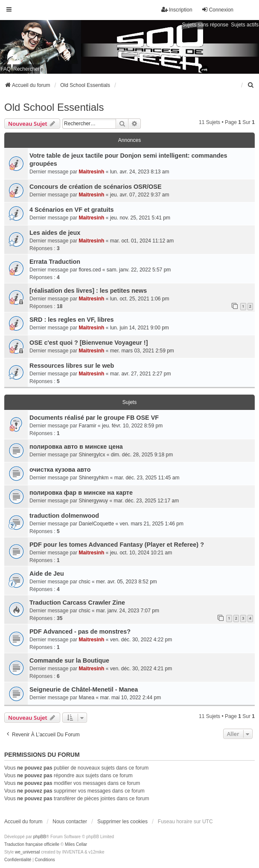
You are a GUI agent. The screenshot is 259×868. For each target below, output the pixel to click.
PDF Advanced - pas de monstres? (80, 632)
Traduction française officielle (32, 844)
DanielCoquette (96, 524)
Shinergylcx (92, 455)
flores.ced (90, 270)
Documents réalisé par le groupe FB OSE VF (94, 418)
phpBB (40, 837)
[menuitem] (251, 85)
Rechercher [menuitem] (26, 69)
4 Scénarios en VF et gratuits (72, 210)
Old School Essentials (54, 107)
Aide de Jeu (47, 574)
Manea (86, 698)
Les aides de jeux (55, 233)
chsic (84, 582)
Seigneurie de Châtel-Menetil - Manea (84, 689)
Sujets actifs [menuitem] (245, 25)
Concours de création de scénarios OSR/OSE (96, 187)
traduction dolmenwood (64, 516)
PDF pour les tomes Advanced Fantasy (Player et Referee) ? (117, 545)
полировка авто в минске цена (76, 447)
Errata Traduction (55, 262)
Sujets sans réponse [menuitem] (205, 25)
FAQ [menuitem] (6, 69)
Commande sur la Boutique (69, 660)
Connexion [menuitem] (217, 10)
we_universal (27, 852)
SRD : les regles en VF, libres (72, 320)
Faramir (87, 426)
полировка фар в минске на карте (81, 493)
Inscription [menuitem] (177, 10)
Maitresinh (91, 172)
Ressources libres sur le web (72, 366)
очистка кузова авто (60, 470)
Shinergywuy (93, 501)
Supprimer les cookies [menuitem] (122, 822)
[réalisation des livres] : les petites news (88, 291)
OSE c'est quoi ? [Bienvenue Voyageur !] (89, 343)
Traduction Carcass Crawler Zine (77, 603)
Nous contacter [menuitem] (70, 822)
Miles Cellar (76, 844)
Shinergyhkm (93, 478)
